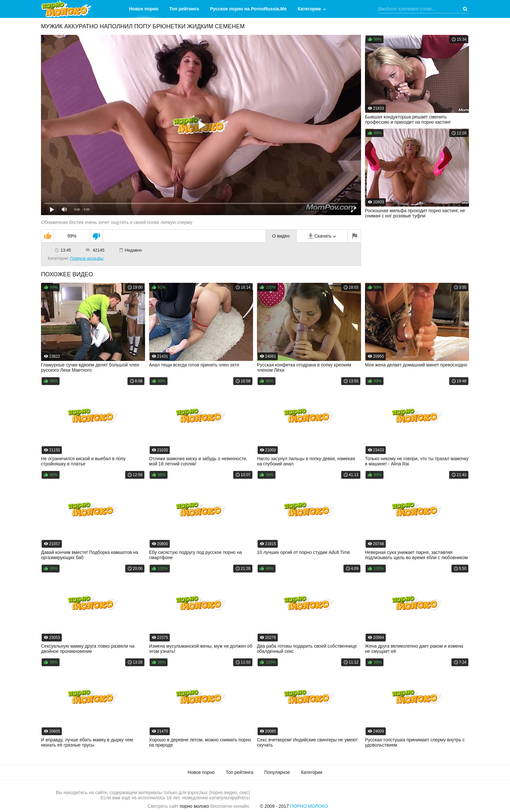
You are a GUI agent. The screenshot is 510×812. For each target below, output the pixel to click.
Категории (309, 9)
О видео (281, 236)
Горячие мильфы (87, 258)
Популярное (277, 772)
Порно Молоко (309, 806)
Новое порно (144, 9)
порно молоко (195, 806)
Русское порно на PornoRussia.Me (248, 9)
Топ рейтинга (184, 9)
